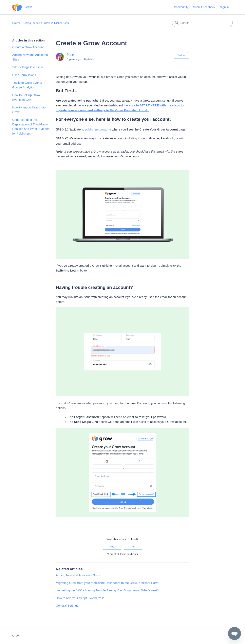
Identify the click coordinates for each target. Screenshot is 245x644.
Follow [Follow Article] (181, 55)
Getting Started (31, 23)
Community (181, 7)
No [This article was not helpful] (133, 547)
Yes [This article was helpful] (112, 547)
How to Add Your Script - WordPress (80, 598)
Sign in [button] (224, 7)
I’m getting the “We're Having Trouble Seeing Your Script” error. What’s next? (107, 590)
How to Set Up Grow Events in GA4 (26, 97)
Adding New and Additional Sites (30, 57)
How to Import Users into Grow (29, 110)
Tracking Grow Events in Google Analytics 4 (29, 85)
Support (72, 54)
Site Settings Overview (28, 67)
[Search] (202, 23)
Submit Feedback (204, 7)
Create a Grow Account (28, 47)
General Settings (67, 605)
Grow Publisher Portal (57, 23)
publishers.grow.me (98, 129)
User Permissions (24, 75)
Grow (15, 23)
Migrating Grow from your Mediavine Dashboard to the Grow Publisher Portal (107, 583)
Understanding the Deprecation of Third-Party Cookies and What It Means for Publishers (31, 127)
